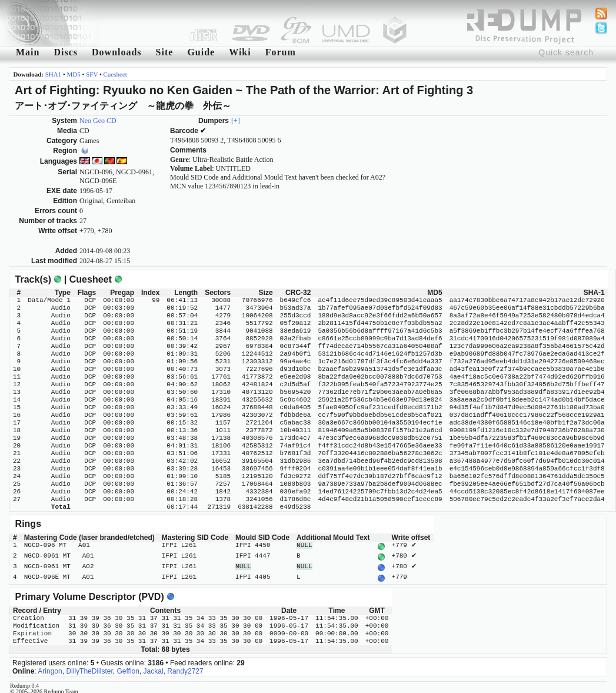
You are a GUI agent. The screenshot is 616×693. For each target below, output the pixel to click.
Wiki (240, 52)
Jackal (154, 667)
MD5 (74, 74)
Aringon (50, 667)
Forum (281, 52)
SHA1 (54, 74)
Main (28, 52)
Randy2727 (185, 667)
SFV (92, 74)
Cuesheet (115, 74)
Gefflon (128, 667)
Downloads (117, 52)
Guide (201, 52)
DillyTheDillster (89, 667)
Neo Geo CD (98, 121)
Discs (66, 52)
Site (165, 52)
